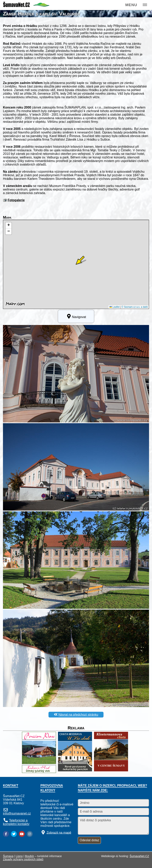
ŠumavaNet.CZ (139, 856)
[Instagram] (30, 834)
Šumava (8, 856)
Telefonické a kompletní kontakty (16, 822)
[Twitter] (14, 834)
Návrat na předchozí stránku (78, 715)
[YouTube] (22, 834)
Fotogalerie (16, 200)
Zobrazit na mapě (59, 832)
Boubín (30, 856)
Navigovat (76, 316)
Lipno (19, 856)
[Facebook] (6, 834)
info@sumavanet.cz (17, 813)
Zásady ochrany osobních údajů (23, 859)
